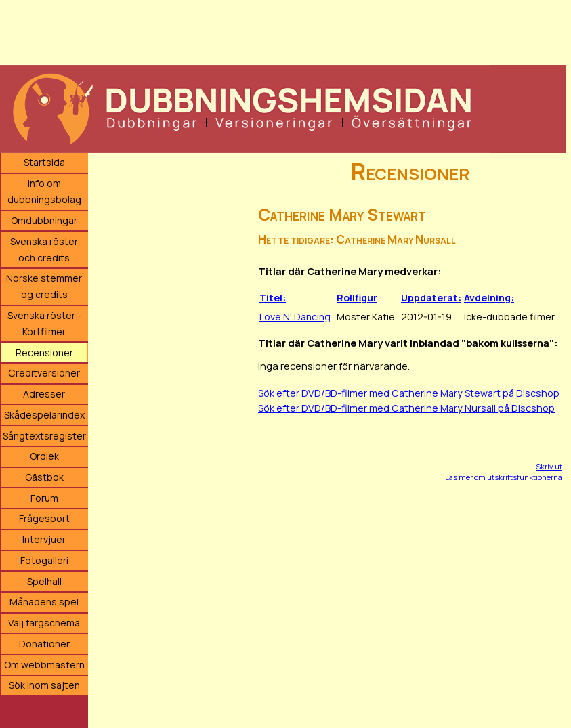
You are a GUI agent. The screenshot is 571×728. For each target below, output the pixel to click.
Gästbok (44, 477)
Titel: (273, 298)
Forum (44, 498)
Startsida (44, 162)
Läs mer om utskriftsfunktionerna (504, 477)
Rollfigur (357, 298)
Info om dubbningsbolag (44, 191)
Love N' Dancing (295, 317)
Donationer (44, 644)
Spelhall (44, 581)
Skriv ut (549, 466)
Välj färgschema (44, 623)
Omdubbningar (44, 220)
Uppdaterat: (431, 298)
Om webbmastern (44, 665)
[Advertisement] (283, 30)
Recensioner (44, 352)
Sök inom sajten (44, 685)
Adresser (44, 394)
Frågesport (44, 518)
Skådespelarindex (44, 415)
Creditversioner (44, 373)
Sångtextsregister (44, 436)
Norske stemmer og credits (44, 286)
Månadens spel (44, 602)
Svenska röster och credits (44, 250)
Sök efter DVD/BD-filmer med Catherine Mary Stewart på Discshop (409, 393)
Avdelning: (489, 298)
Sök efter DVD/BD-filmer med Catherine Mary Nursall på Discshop (406, 408)
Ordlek (44, 456)
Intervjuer (44, 539)
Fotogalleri (44, 560)
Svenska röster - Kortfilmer (44, 323)
